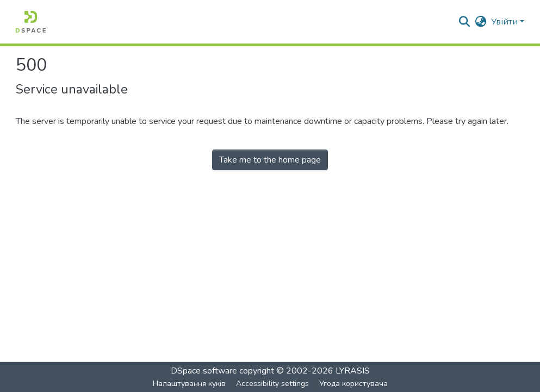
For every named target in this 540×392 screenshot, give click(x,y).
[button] (31, 22)
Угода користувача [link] (353, 384)
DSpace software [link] (204, 371)
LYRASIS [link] (353, 371)
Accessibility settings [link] (272, 384)
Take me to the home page (270, 160)
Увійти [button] (505, 22)
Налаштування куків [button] (189, 384)
